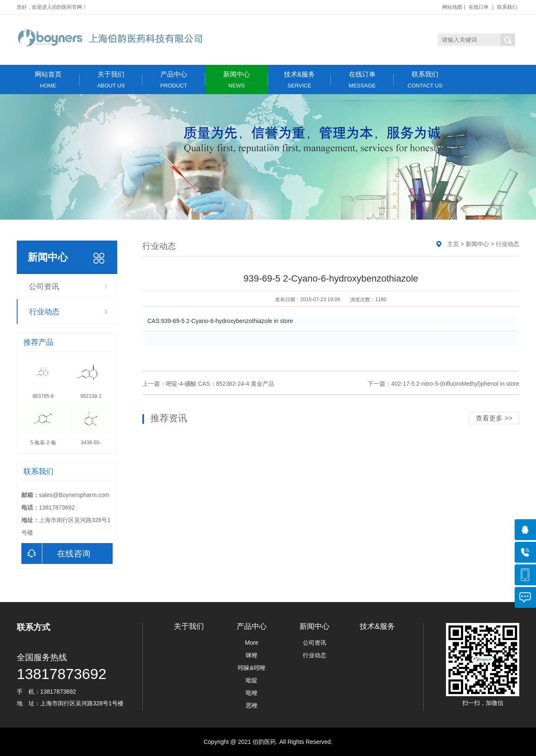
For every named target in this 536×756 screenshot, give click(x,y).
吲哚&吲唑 (251, 668)
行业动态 (44, 312)
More (252, 643)
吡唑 (252, 693)
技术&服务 (299, 80)
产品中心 (174, 80)
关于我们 (111, 80)
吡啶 (252, 680)
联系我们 (507, 7)
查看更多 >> (494, 418)
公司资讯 (44, 287)
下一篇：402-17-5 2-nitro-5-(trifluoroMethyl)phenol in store (443, 384)
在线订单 (479, 7)
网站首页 (48, 80)
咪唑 (252, 655)
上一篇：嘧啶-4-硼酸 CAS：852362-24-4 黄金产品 (208, 384)
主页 (453, 244)
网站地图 (452, 7)
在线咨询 (56, 554)
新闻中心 (237, 80)
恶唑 (252, 705)
